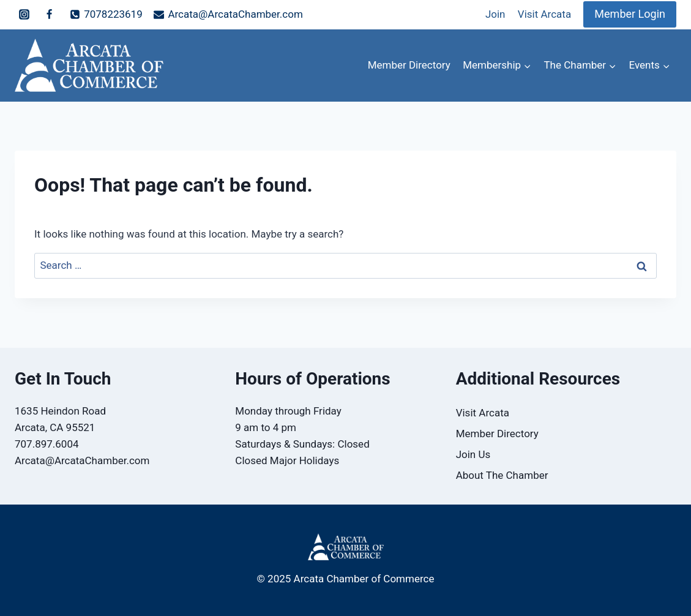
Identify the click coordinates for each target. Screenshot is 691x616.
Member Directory (409, 65)
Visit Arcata (544, 14)
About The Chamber (502, 475)
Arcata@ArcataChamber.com (82, 460)
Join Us (473, 454)
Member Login (630, 14)
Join (495, 14)
